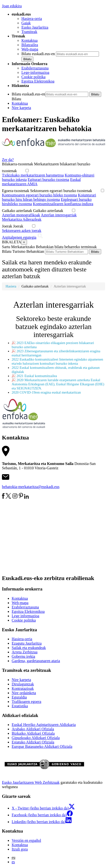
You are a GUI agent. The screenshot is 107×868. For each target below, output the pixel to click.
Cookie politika (33, 77)
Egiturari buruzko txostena (49, 180)
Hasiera (11, 286)
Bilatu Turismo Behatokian (23, 251)
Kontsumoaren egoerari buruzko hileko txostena (39, 195)
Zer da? (8, 160)
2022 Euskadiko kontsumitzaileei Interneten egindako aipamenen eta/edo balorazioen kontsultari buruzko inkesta (57, 361)
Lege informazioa (25, 616)
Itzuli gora (20, 849)
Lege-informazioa (35, 72)
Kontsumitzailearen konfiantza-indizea (63, 204)
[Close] (24, 242)
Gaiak (26, 23)
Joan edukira (12, 6)
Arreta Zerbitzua (25, 652)
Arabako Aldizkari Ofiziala (33, 729)
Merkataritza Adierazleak (22, 219)
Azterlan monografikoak (21, 215)
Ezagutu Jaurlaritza (27, 643)
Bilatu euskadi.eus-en (38, 54)
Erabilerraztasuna (35, 68)
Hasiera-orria (32, 19)
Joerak (22, 226)
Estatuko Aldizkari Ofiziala (33, 742)
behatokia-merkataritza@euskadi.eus (31, 487)
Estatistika (20, 706)
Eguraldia (19, 697)
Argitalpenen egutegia (19, 237)
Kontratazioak (23, 688)
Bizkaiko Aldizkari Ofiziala (33, 733)
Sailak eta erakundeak (29, 648)
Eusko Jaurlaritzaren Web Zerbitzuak (31, 782)
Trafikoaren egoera (27, 702)
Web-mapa (30, 49)
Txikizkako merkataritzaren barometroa (33, 175)
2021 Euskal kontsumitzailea (37, 376)
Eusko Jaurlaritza (35, 27)
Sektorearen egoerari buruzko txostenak (65, 191)
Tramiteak (29, 32)
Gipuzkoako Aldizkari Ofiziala (36, 738)
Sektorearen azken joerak (22, 231)
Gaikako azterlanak (52, 211)
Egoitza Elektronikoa (38, 81)
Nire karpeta (21, 108)
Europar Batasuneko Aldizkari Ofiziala (42, 746)
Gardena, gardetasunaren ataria (36, 661)
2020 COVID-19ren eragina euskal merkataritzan (46, 392)
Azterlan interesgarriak (59, 215)
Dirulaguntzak (23, 684)
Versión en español (26, 840)
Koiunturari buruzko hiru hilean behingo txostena (49, 197)
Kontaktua (30, 40)
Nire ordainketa (24, 693)
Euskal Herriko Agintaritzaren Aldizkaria (44, 725)
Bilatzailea (30, 45)
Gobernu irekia (23, 656)
